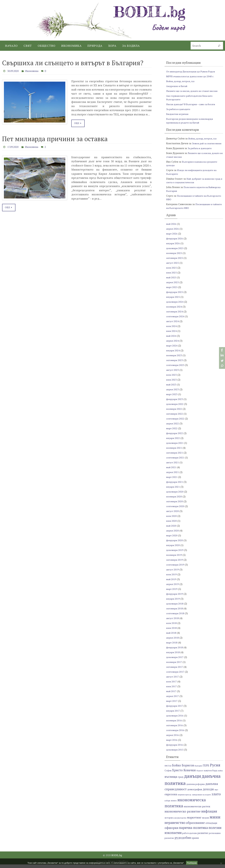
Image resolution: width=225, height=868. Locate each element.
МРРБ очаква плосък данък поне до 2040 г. (192, 76)
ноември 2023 (174, 359)
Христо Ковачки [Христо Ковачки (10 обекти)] (184, 774)
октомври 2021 (175, 456)
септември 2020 (175, 510)
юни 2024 (172, 335)
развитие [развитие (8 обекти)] (203, 837)
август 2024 (173, 325)
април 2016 (173, 739)
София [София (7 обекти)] (168, 774)
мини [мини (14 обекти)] (215, 821)
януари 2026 (173, 247)
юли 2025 (172, 271)
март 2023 (172, 398)
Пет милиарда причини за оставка (55, 139)
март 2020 (172, 539)
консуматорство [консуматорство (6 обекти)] (180, 821)
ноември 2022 (174, 412)
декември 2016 (175, 719)
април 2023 (173, 393)
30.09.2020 (14, 71)
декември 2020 (175, 495)
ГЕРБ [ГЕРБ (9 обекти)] (206, 769)
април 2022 (173, 427)
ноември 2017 (174, 666)
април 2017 (173, 700)
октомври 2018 (175, 612)
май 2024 (171, 339)
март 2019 (172, 593)
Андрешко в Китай (177, 86)
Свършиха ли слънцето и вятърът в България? (73, 63)
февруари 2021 (175, 486)
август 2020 (173, 515)
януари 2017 (173, 714)
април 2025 (173, 286)
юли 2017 (172, 685)
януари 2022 (173, 442)
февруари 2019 (175, 597)
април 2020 (173, 534)
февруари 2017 (175, 709)
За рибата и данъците (179, 109)
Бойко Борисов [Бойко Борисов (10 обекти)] (183, 769)
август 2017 (173, 680)
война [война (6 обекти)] (220, 774)
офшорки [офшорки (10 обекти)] (171, 831)
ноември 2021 (174, 451)
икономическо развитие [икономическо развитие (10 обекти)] (183, 815)
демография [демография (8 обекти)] (195, 793)
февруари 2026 (175, 242)
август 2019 (173, 573)
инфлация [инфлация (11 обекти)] (209, 815)
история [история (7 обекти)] (169, 821)
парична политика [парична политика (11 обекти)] (193, 831)
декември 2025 (175, 252)
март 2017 (172, 705)
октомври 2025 (175, 262)
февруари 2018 (175, 651)
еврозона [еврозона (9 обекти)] (171, 798)
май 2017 (171, 695)
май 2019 (171, 583)
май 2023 (171, 388)
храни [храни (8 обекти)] (195, 842)
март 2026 (172, 237)
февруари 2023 (175, 403)
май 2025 (171, 281)
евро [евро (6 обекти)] (216, 793)
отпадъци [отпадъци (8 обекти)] (211, 827)
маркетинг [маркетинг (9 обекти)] (194, 821)
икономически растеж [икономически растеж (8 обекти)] (197, 810)
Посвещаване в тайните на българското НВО (190, 210)
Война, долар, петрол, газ (181, 81)
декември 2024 (175, 305)
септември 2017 (175, 675)
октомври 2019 (175, 563)
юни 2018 (172, 632)
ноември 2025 (174, 257)
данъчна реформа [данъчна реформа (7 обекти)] (196, 788)
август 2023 (173, 374)
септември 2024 (175, 320)
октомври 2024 (175, 315)
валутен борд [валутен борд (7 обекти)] (211, 774)
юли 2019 (172, 578)
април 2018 (173, 641)
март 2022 (172, 432)
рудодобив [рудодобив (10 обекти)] (183, 841)
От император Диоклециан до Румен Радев (192, 71)
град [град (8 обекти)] (181, 780)
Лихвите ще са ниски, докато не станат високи (194, 91)
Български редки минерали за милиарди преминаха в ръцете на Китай (191, 121)
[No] (221, 863)
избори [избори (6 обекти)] (167, 804)
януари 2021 (173, 490)
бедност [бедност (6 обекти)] (200, 774)
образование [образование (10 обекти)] (195, 826)
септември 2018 (175, 617)
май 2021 (171, 471)
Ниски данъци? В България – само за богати (192, 104)
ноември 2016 (174, 724)
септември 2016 (175, 734)
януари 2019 (173, 602)
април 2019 (173, 588)
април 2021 (173, 476)
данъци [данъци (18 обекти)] (193, 780)
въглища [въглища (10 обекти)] (171, 780)
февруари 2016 (175, 748)
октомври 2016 (175, 729)
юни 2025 (172, 276)
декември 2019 (175, 554)
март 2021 (172, 481)
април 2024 (173, 344)
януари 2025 (173, 301)
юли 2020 (172, 520)
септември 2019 (175, 568)
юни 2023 (172, 383)
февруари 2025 (175, 296)
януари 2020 (173, 549)
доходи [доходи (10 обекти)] (208, 793)
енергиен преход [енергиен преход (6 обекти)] (184, 798)
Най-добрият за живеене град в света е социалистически (194, 184)
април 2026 (173, 232)
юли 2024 (172, 330)
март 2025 (172, 291)
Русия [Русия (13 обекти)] (215, 769)
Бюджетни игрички (178, 114)
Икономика (34, 71)
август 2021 (173, 466)
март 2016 (172, 744)
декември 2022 (175, 408)
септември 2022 (175, 422)
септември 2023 (175, 369)
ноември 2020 (174, 500)
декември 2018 (175, 607)
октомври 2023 (175, 364)
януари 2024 (173, 354)
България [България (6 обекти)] (198, 769)
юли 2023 (172, 378)
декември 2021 (175, 447)
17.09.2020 (14, 147)
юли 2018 (172, 627)
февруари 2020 (175, 544)
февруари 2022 (175, 437)
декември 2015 (175, 753)
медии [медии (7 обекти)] (206, 821)
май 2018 (171, 636)
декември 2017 (175, 661)
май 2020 (171, 529)
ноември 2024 (174, 310)
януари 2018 (173, 656)
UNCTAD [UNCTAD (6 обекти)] (168, 769)
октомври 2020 (175, 505)
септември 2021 (175, 461)
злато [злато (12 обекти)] (216, 798)
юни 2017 (172, 690)
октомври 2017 (175, 671)
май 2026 (171, 228)
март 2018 (172, 646)
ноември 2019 (174, 559)
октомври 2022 (175, 417)
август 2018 (173, 622)
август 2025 (173, 266)
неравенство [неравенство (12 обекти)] (175, 826)
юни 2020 (172, 524)
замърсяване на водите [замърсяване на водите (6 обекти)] (201, 798)
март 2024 (172, 349)
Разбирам (192, 863)
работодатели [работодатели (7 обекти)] (190, 837)
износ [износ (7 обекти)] (174, 804)
